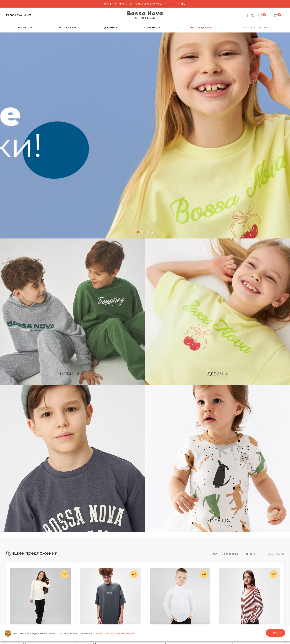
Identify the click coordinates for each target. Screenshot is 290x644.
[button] (138, 232)
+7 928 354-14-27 (18, 15)
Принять (275, 633)
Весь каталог (276, 554)
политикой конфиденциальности (114, 633)
